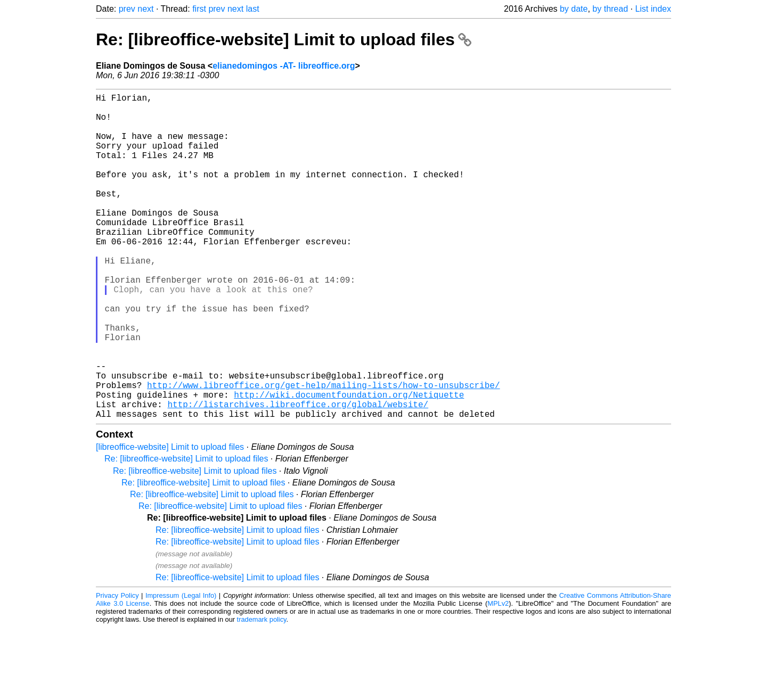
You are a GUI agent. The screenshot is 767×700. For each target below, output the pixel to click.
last (253, 9)
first (199, 9)
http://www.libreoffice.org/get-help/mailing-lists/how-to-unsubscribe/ (323, 451)
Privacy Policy (117, 668)
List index (653, 9)
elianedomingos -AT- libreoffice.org (284, 66)
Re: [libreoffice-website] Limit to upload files (284, 39)
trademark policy (262, 692)
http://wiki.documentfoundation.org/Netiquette (349, 463)
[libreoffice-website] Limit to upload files (170, 519)
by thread (610, 9)
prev (127, 9)
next (145, 9)
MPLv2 (498, 676)
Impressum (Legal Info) (181, 668)
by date (574, 9)
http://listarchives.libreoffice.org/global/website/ (298, 474)
